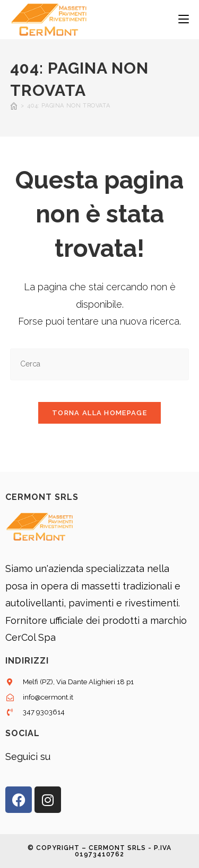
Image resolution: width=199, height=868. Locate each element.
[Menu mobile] (184, 20)
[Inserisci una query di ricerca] (100, 364)
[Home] (14, 106)
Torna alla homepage (99, 413)
